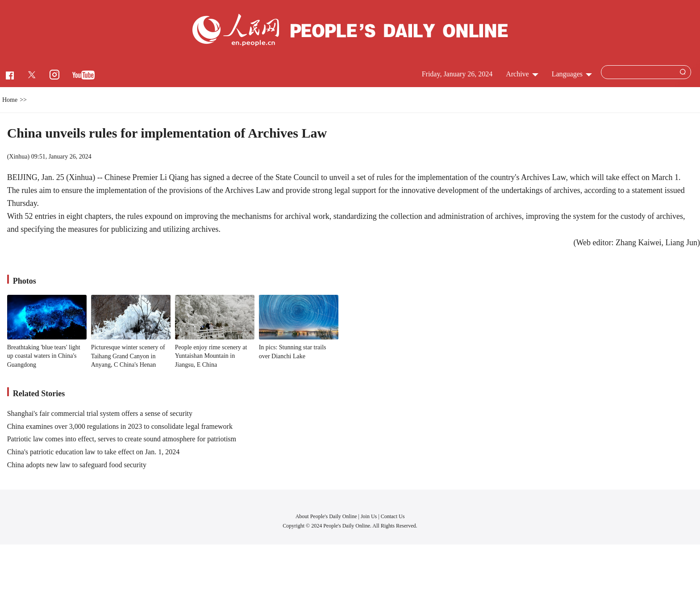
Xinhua (18, 157)
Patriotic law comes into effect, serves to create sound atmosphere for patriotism (122, 439)
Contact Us (393, 516)
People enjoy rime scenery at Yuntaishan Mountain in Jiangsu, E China (211, 356)
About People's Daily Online (326, 516)
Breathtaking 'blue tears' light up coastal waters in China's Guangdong (44, 356)
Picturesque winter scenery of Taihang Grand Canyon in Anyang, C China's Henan (128, 356)
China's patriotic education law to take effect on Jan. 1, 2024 (93, 452)
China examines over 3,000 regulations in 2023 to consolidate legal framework (120, 426)
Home (10, 100)
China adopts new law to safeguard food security (77, 465)
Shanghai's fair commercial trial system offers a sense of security (100, 413)
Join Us (369, 516)
